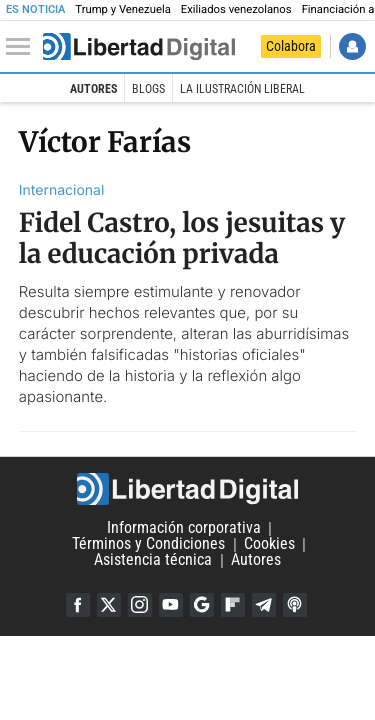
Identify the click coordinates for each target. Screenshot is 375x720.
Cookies (269, 544)
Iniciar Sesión (352, 46)
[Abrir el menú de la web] (23, 47)
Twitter (109, 605)
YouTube (171, 605)
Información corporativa (184, 528)
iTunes (295, 605)
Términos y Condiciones (148, 544)
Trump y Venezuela (122, 9)
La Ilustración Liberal (242, 89)
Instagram (140, 605)
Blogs (148, 89)
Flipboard (233, 605)
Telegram (264, 605)
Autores (93, 89)
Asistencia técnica (153, 560)
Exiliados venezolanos (236, 9)
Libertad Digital (187, 489)
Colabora (291, 46)
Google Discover (202, 605)
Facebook (78, 605)
